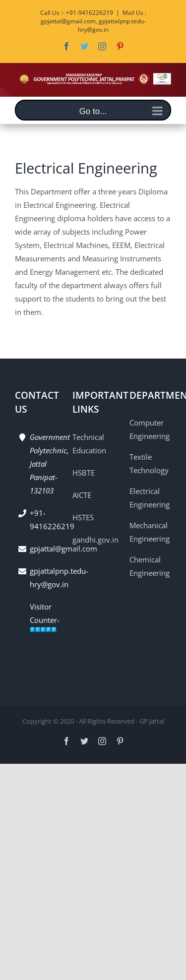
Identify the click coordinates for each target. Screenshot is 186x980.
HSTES (83, 517)
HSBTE (84, 473)
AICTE (82, 495)
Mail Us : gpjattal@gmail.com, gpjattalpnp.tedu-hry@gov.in (93, 21)
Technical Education (89, 444)
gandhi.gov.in (93, 540)
